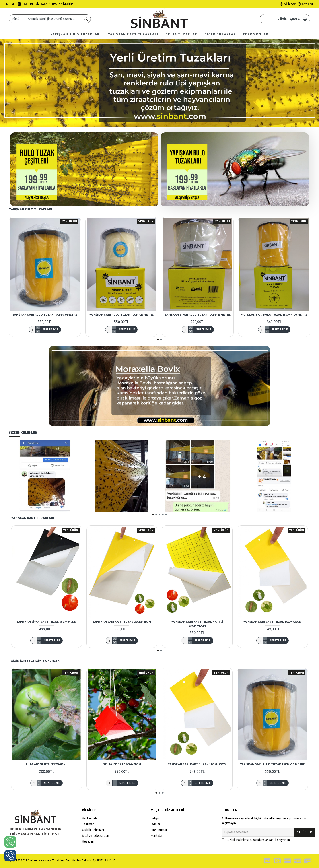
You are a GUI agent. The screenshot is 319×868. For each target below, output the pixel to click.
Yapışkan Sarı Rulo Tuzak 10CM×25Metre (121, 315)
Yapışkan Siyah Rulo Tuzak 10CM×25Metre (198, 315)
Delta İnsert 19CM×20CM (122, 764)
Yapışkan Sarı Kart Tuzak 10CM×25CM (272, 622)
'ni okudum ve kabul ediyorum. (256, 840)
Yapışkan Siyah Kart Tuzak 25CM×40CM (47, 622)
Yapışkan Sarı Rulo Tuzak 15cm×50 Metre (45, 315)
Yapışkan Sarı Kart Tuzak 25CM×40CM (122, 622)
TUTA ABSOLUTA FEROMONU (47, 764)
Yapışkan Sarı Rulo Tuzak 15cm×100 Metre (274, 315)
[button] (158, 339)
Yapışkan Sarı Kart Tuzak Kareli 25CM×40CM (197, 624)
